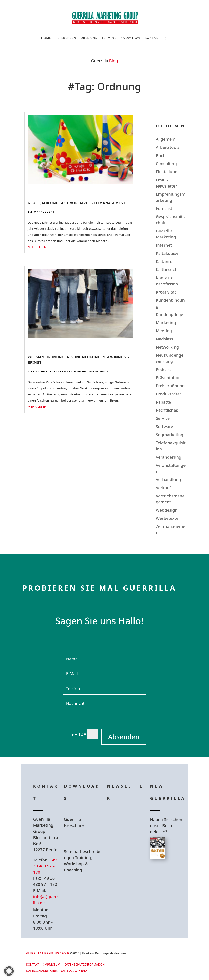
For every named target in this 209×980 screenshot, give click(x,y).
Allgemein (166, 139)
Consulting (166, 164)
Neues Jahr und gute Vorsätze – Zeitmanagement (77, 203)
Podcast (163, 369)
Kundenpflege (61, 371)
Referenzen (66, 38)
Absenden (124, 737)
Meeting (164, 331)
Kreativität (166, 292)
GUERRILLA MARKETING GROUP (48, 953)
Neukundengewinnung (93, 371)
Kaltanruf (165, 261)
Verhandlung (168, 480)
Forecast (164, 208)
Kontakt (152, 38)
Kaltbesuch (167, 270)
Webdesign (167, 510)
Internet (164, 245)
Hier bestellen (169, 877)
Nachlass (165, 339)
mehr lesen (37, 247)
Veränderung (168, 457)
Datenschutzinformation (85, 965)
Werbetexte (167, 518)
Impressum (52, 965)
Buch (161, 155)
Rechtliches (167, 410)
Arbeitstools (167, 147)
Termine (109, 38)
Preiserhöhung (170, 386)
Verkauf (163, 488)
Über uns (89, 38)
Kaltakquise (167, 253)
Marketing (166, 323)
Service (163, 418)
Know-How (131, 38)
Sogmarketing (170, 435)
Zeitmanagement (41, 212)
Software (164, 427)
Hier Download (84, 839)
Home (46, 38)
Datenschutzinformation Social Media (57, 971)
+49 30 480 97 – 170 (45, 866)
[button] (9, 971)
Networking (167, 347)
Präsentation (168, 378)
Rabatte (163, 402)
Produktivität (168, 394)
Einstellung (38, 371)
